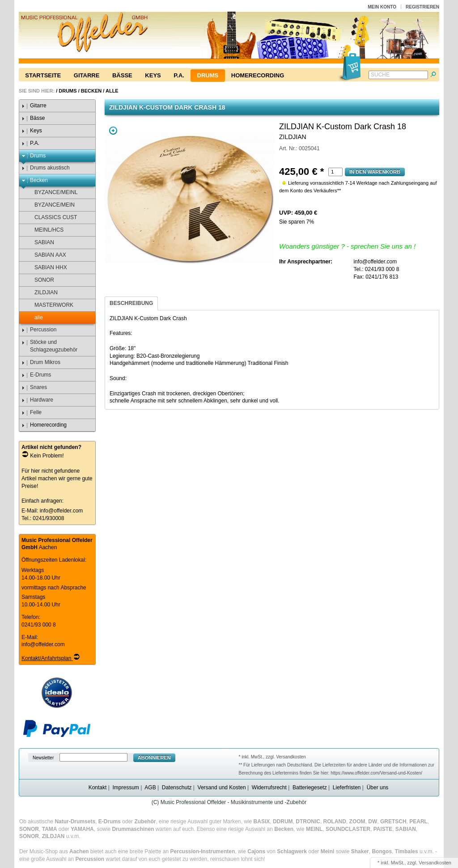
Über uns (378, 788)
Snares (34, 387)
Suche (380, 75)
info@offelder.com (61, 511)
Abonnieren (154, 758)
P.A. (179, 75)
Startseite (43, 75)
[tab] (131, 303)
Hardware (37, 400)
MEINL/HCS (45, 230)
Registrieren (422, 7)
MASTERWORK (50, 305)
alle (112, 91)
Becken (91, 91)
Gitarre (87, 75)
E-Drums (36, 375)
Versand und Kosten (222, 788)
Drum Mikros (41, 362)
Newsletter (43, 758)
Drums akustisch (46, 168)
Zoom (113, 131)
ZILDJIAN (42, 293)
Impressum (125, 788)
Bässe (122, 75)
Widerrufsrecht (269, 788)
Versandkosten (435, 863)
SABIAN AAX (46, 255)
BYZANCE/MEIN (50, 205)
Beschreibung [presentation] (131, 303)
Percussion (39, 330)
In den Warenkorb (375, 172)
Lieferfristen (347, 788)
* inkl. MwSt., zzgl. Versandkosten (272, 757)
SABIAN (40, 243)
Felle (32, 413)
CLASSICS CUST (51, 218)
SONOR (40, 280)
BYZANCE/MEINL (52, 193)
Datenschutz (177, 788)
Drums (208, 75)
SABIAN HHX (47, 268)
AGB (150, 788)
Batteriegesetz (310, 788)
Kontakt (98, 788)
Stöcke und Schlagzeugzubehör (49, 346)
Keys (153, 75)
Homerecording (258, 75)
